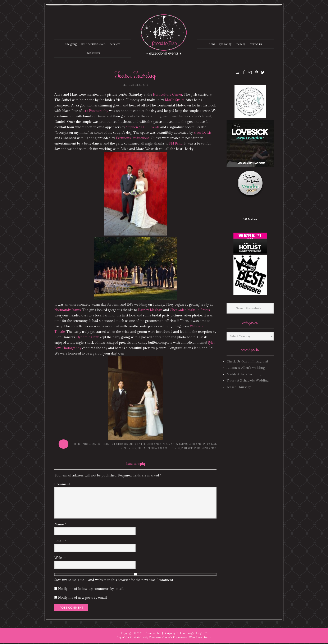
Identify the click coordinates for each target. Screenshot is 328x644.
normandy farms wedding (182, 445)
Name (60, 525)
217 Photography (96, 112)
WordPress (196, 638)
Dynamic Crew (92, 338)
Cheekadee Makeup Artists (192, 311)
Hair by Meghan (151, 311)
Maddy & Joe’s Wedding (244, 375)
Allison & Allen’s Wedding (246, 369)
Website (60, 559)
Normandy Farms (68, 311)
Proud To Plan (164, 35)
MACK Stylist (175, 101)
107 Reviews (250, 220)
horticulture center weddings (138, 445)
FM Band (176, 144)
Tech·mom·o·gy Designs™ (192, 634)
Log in (208, 638)
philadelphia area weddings (159, 449)
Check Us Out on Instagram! (247, 362)
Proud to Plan (153, 634)
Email (60, 542)
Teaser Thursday (239, 388)
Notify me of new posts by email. (83, 599)
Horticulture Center (168, 95)
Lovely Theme (149, 638)
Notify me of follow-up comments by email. (91, 590)
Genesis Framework (175, 638)
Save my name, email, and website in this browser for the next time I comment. (114, 581)
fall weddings (102, 445)
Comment (62, 485)
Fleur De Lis (203, 134)
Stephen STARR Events (148, 128)
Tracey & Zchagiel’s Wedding (248, 381)
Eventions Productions (133, 139)
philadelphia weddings (199, 449)
